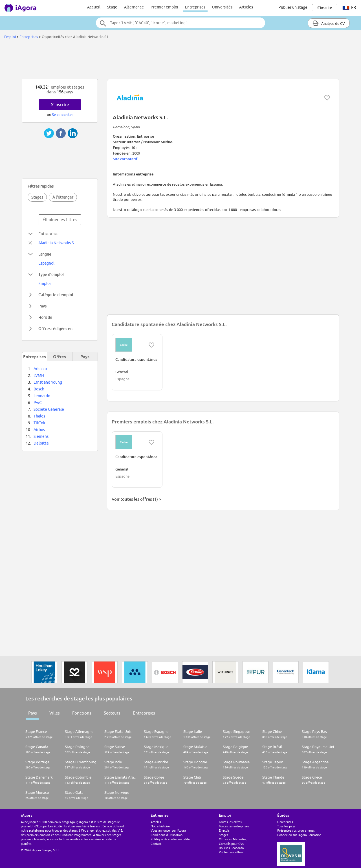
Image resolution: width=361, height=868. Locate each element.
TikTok (39, 423)
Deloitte (41, 443)
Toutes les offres (230, 822)
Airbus (39, 430)
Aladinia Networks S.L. (58, 243)
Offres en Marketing (233, 839)
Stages (37, 197)
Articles (246, 7)
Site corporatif (125, 159)
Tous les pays (286, 826)
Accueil (94, 7)
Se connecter (62, 115)
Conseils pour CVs (231, 844)
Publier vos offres (231, 852)
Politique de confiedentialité (170, 839)
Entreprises (195, 7)
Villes (55, 713)
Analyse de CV (329, 23)
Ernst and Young (48, 382)
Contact (156, 844)
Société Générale (49, 409)
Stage (112, 7)
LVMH (39, 375)
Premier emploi (164, 7)
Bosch (39, 389)
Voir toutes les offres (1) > (136, 499)
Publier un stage (293, 7)
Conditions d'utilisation (167, 835)
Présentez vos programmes (296, 830)
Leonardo (42, 396)
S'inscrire (60, 105)
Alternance (134, 7)
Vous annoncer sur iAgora (168, 830)
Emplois (224, 830)
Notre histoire (160, 826)
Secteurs (112, 713)
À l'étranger (63, 197)
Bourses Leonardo (231, 848)
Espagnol (46, 263)
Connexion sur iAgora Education (299, 835)
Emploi (10, 37)
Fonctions (82, 713)
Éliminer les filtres (60, 220)
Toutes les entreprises (234, 826)
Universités (222, 7)
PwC (38, 403)
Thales (39, 416)
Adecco (40, 369)
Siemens (41, 436)
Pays (33, 713)
